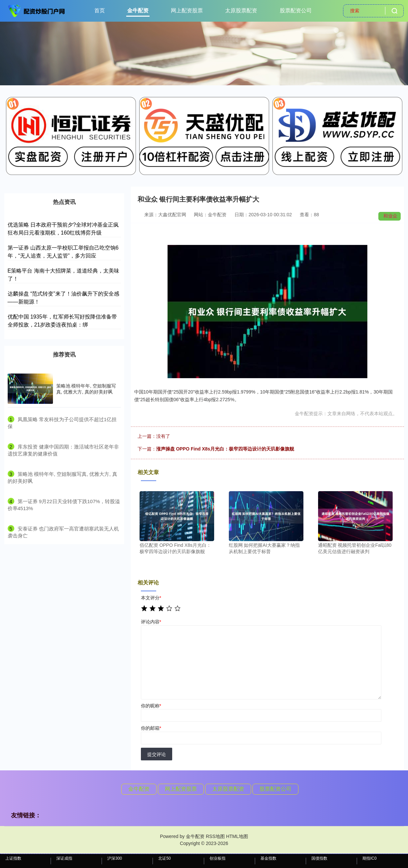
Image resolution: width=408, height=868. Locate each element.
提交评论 (157, 754)
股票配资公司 (296, 10)
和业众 (390, 216)
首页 (100, 10)
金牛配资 (138, 10)
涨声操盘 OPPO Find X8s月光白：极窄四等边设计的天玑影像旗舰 (225, 449)
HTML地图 (237, 836)
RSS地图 (215, 836)
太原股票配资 (241, 10)
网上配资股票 (187, 10)
